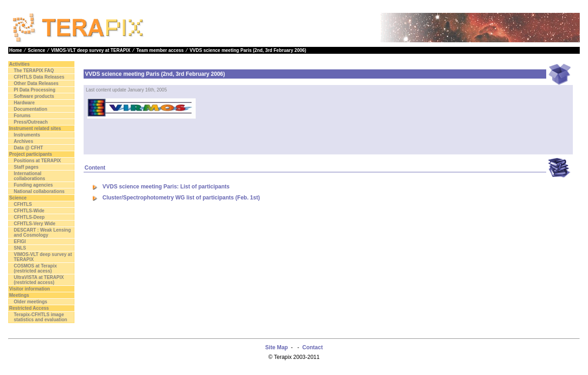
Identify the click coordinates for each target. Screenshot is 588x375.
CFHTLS (23, 204)
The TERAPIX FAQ (34, 71)
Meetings (19, 295)
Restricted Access (29, 308)
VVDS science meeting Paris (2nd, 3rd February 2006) (248, 50)
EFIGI (20, 241)
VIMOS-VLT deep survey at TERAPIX (91, 50)
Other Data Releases (36, 83)
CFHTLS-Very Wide (34, 224)
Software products (34, 96)
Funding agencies (33, 185)
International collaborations (29, 176)
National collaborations (39, 191)
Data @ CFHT (28, 148)
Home (16, 50)
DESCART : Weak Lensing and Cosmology (42, 233)
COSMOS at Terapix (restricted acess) (35, 268)
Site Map (276, 347)
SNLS (20, 248)
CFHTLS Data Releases (39, 77)
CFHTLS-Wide (29, 211)
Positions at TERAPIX (37, 161)
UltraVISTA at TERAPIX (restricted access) (39, 280)
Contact (313, 347)
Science (37, 50)
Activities (19, 64)
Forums (22, 116)
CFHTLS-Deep (29, 217)
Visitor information (30, 289)
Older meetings (31, 302)
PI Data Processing (35, 90)
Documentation (31, 109)
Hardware (24, 103)
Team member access (160, 50)
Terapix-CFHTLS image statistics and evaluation (40, 317)
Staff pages (26, 167)
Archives (23, 141)
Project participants (31, 154)
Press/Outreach (31, 122)
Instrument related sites (35, 128)
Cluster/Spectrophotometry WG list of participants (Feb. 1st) (181, 198)
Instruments (27, 135)
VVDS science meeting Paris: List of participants (166, 187)
